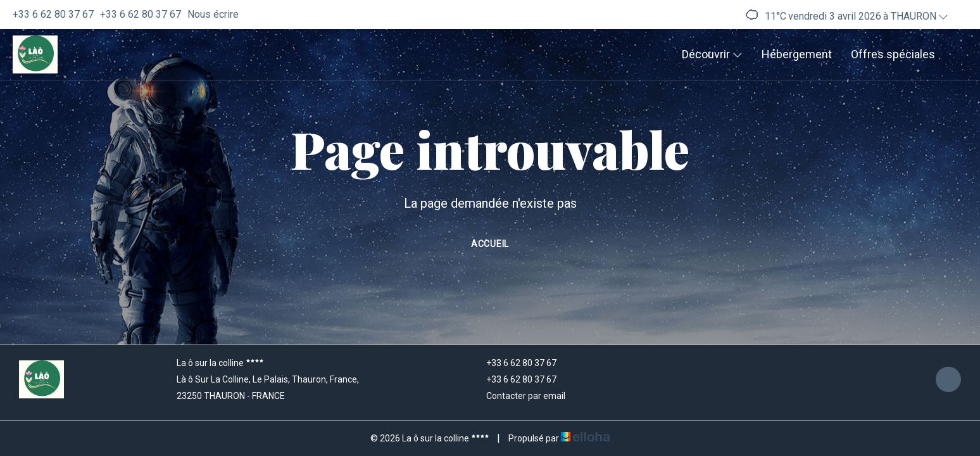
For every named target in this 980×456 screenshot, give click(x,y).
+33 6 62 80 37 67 (514, 363)
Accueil (490, 244)
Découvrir (712, 54)
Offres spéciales (893, 54)
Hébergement (797, 54)
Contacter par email (518, 396)
